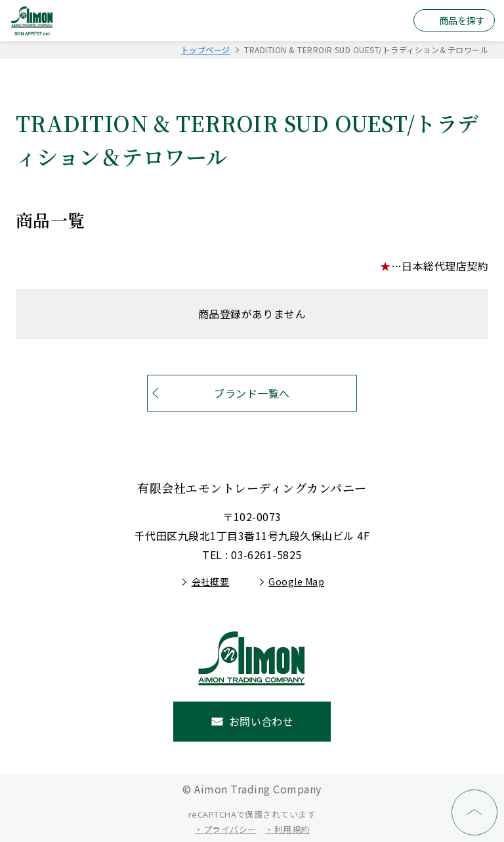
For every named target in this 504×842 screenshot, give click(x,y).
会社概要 (211, 581)
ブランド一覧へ (252, 393)
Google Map (296, 581)
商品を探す (462, 20)
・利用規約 (287, 829)
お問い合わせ (262, 721)
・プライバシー (225, 829)
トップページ (206, 50)
